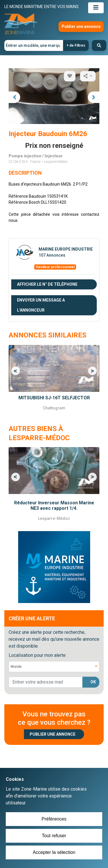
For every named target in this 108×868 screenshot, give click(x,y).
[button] (15, 371)
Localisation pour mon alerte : (38, 655)
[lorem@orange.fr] (46, 682)
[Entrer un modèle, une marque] (34, 45)
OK (93, 682)
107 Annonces (52, 255)
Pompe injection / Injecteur (36, 156)
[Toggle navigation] (96, 8)
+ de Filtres (76, 45)
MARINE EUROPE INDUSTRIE (66, 249)
